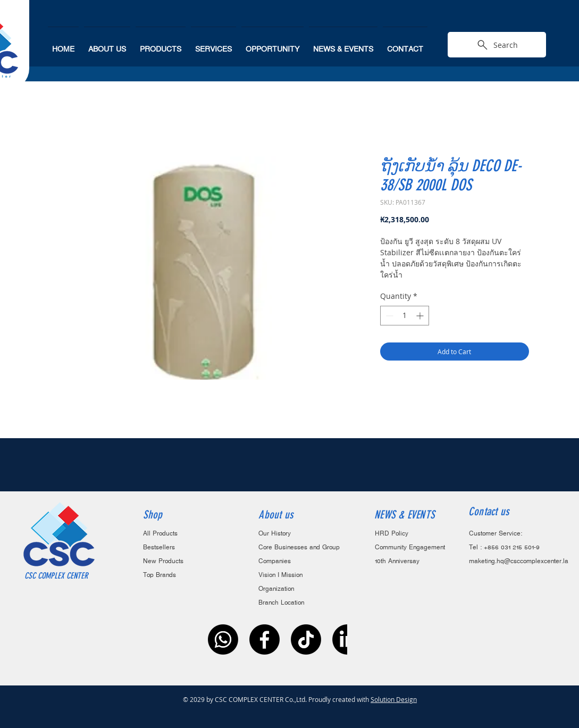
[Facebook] (265, 639)
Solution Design (394, 699)
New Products (163, 561)
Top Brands (160, 575)
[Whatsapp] (223, 639)
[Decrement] (388, 316)
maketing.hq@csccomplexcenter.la (519, 561)
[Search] (497, 45)
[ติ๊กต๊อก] (306, 639)
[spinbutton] (405, 316)
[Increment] (421, 316)
